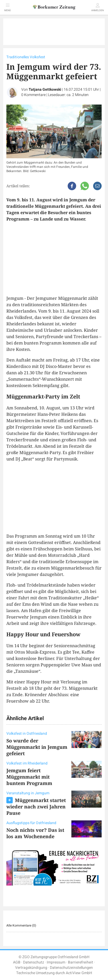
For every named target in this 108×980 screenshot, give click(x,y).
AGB (17, 962)
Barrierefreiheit (81, 962)
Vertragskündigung (31, 968)
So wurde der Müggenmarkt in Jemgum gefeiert (37, 747)
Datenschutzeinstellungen (71, 968)
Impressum (56, 962)
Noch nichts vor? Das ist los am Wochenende (35, 833)
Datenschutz (34, 962)
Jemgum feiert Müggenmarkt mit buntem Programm (29, 777)
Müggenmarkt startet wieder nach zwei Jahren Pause (36, 807)
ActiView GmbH (79, 973)
